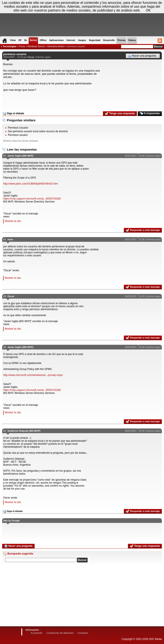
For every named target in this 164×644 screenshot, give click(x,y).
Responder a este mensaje (143, 230)
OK (148, 10)
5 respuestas (150, 114)
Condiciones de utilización (60, 633)
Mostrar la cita (13, 221)
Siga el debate (13, 114)
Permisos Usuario (18, 128)
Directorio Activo (56, 46)
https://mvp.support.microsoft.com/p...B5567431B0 (32, 199)
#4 (4, 347)
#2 (4, 239)
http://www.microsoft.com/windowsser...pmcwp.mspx (33, 375)
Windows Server (36, 46)
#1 (4, 156)
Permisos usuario (18, 135)
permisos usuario (76, 46)
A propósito (37, 633)
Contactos (83, 633)
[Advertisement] (82, 100)
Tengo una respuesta (120, 114)
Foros (22, 46)
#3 (4, 296)
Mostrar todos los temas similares (21, 141)
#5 (4, 431)
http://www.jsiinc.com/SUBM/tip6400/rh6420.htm (31, 184)
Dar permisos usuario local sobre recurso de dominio (38, 131)
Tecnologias (10, 46)
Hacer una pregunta (142, 56)
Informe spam (43, 57)
